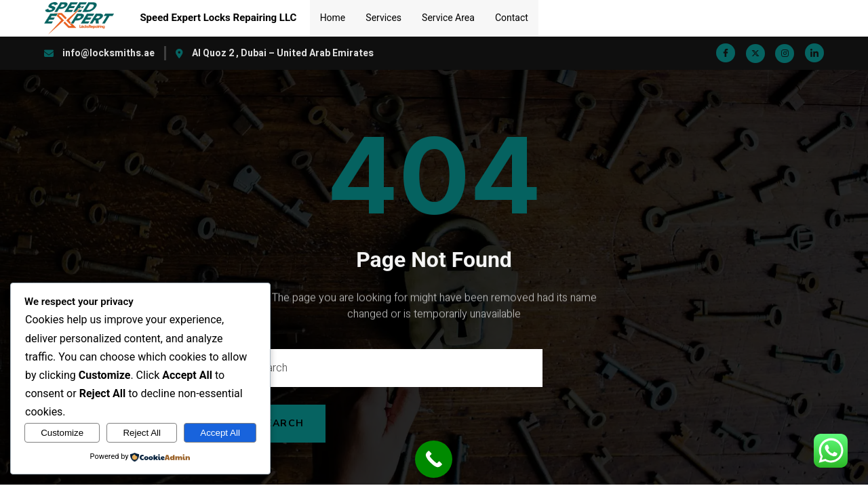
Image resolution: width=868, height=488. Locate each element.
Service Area (448, 18)
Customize (62, 433)
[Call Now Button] (434, 459)
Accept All (220, 433)
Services (383, 18)
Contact (512, 18)
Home (333, 18)
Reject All (142, 433)
